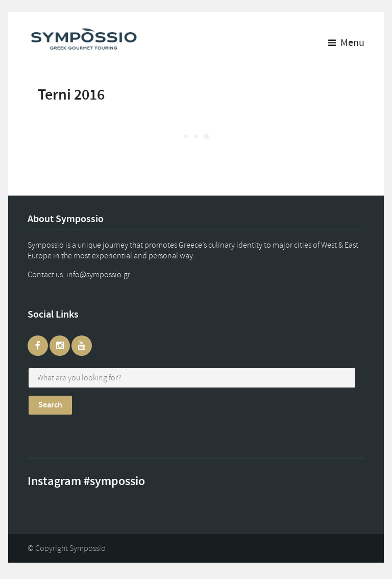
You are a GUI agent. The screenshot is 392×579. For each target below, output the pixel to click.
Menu (346, 43)
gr (108, 275)
